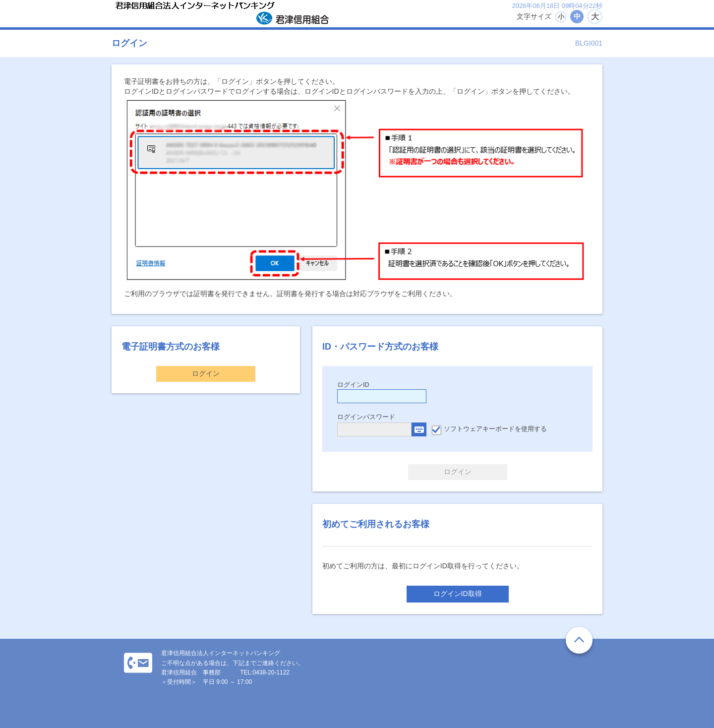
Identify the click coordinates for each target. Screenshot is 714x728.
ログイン (206, 373)
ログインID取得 (458, 594)
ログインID (353, 385)
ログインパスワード (366, 417)
